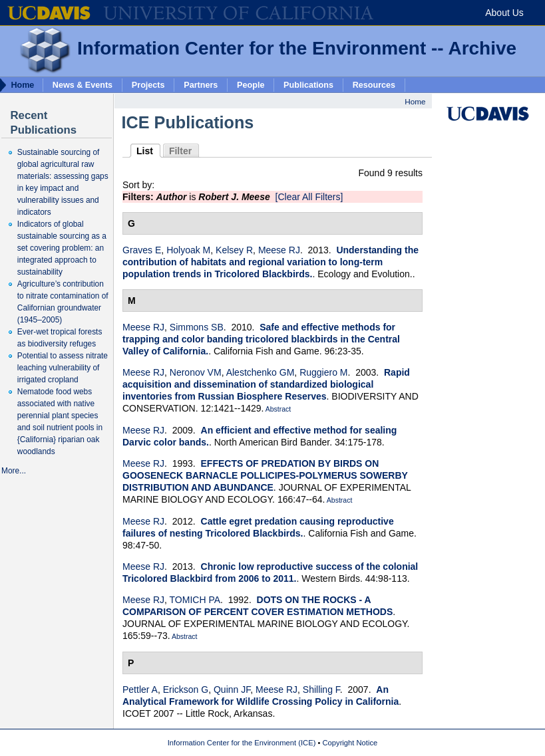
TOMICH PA (195, 600)
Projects (148, 84)
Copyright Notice (350, 743)
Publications (308, 84)
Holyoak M (188, 250)
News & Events (83, 84)
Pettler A (140, 690)
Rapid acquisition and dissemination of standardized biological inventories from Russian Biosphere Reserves (266, 384)
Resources (374, 84)
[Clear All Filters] (309, 197)
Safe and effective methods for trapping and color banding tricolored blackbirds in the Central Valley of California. (261, 339)
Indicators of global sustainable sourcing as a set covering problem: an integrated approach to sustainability (62, 248)
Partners (201, 84)
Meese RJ (279, 250)
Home (415, 101)
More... (14, 471)
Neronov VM (196, 372)
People (251, 84)
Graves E (142, 250)
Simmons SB (197, 327)
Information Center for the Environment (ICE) (242, 743)
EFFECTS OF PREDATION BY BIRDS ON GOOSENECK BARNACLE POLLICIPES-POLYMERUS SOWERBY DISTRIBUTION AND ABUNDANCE (265, 475)
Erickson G (186, 690)
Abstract (277, 409)
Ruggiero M (323, 372)
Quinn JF (232, 690)
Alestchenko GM (261, 372)
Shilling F (321, 690)
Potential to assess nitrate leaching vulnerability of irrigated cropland (63, 368)
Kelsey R (234, 250)
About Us (504, 13)
